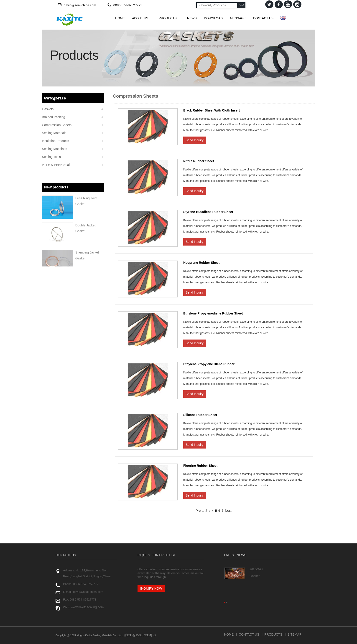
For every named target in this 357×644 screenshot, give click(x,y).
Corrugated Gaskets (90, 272)
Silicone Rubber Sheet (200, 415)
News (192, 18)
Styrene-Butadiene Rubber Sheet (208, 212)
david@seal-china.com (80, 5)
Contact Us (263, 18)
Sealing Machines (55, 147)
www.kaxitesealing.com (87, 607)
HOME (120, 18)
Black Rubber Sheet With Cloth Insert (212, 110)
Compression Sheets (57, 124)
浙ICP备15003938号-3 (139, 635)
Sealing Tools (51, 155)
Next (228, 511)
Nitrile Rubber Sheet (199, 161)
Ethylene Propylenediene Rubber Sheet (213, 313)
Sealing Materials (54, 132)
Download (213, 18)
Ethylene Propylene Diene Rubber (209, 364)
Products (169, 18)
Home (229, 634)
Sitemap (295, 634)
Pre (198, 511)
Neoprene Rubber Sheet (201, 263)
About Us (142, 18)
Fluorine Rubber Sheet (200, 466)
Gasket (254, 576)
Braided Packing (54, 116)
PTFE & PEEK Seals (57, 163)
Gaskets (48, 108)
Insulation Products (55, 139)
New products (56, 181)
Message (238, 18)
